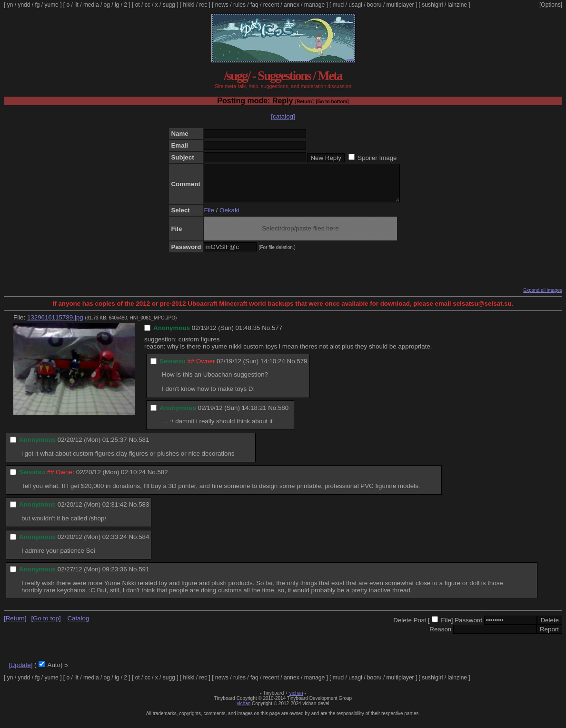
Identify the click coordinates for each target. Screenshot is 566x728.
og (107, 5)
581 (144, 447)
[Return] (304, 102)
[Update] (20, 672)
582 (162, 479)
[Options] (551, 5)
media (91, 5)
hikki (189, 5)
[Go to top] (46, 625)
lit (76, 5)
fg (37, 5)
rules (239, 5)
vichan (296, 700)
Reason (440, 636)
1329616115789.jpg (55, 324)
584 (144, 544)
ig (117, 5)
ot (138, 5)
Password (469, 627)
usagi (355, 5)
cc (148, 5)
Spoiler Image (377, 158)
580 (283, 415)
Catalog (78, 625)
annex (292, 5)
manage (314, 5)
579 (302, 368)
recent (271, 5)
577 (277, 335)
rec (204, 5)
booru (374, 5)
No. (267, 335)
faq (254, 5)
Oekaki (229, 217)
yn (10, 5)
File (209, 217)
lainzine (457, 5)
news (222, 5)
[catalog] (283, 116)
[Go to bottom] (332, 102)
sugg (169, 5)
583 (144, 512)
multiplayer (400, 5)
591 (144, 576)
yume (51, 5)
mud (338, 5)
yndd (24, 5)
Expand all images (543, 297)
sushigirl (432, 5)
